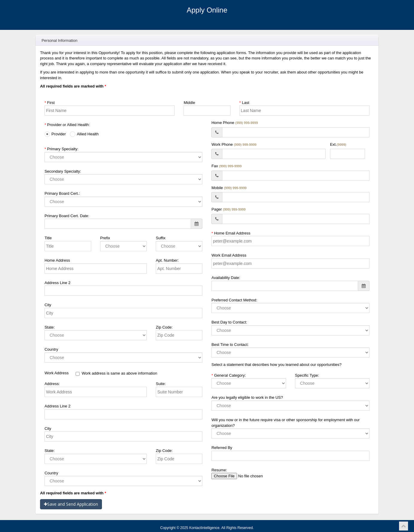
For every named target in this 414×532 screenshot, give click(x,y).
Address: (52, 384)
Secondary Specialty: (63, 171)
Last (244, 103)
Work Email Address (229, 255)
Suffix (161, 238)
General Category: (229, 375)
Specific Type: (307, 375)
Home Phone (235, 123)
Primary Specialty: (61, 149)
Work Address (57, 373)
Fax (226, 166)
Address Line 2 (58, 283)
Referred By (222, 448)
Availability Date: (226, 278)
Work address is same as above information (116, 373)
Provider (55, 134)
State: (50, 327)
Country (51, 349)
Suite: (161, 384)
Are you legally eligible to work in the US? (247, 397)
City (48, 305)
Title (48, 238)
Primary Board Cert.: (62, 193)
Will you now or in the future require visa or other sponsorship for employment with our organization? (285, 423)
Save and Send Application (71, 504)
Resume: (219, 470)
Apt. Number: (167, 260)
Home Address (57, 260)
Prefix (105, 238)
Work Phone (234, 144)
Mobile (229, 188)
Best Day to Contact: (229, 322)
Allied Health (84, 134)
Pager (228, 209)
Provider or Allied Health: (67, 125)
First (50, 103)
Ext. (338, 144)
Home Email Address (231, 233)
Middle (189, 103)
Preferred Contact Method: (234, 300)
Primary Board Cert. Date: (67, 216)
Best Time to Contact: (230, 345)
